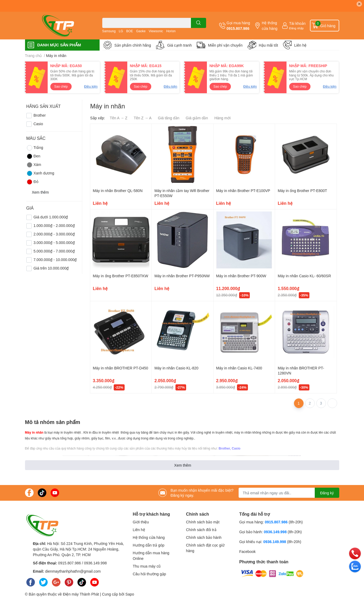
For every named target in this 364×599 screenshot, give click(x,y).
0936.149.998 (95, 563)
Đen (33, 156)
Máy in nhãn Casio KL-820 (176, 368)
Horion (171, 31)
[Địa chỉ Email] (289, 493)
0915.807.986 (238, 28)
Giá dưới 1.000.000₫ (51, 217)
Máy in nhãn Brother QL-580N (118, 191)
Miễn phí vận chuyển (225, 45)
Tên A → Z (118, 118)
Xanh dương (40, 173)
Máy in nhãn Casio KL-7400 (239, 368)
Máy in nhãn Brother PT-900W (241, 276)
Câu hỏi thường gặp (150, 574)
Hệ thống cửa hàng (270, 26)
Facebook (248, 551)
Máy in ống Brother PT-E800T (302, 191)
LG (121, 31)
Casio (38, 124)
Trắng (35, 148)
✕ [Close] (359, 4)
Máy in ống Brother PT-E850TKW (121, 276)
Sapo (130, 594)
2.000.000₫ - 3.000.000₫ (54, 234)
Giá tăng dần (169, 118)
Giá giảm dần (197, 118)
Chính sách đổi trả (201, 530)
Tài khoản (297, 23)
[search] (199, 23)
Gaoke (141, 31)
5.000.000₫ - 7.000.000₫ (54, 251)
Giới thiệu (141, 522)
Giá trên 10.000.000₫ (51, 268)
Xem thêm (183, 465)
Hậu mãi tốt (268, 45)
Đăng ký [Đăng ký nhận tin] (327, 493)
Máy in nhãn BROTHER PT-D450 (121, 368)
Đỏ (32, 182)
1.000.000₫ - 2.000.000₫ (54, 225)
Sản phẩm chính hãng (133, 45)
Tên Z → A (143, 118)
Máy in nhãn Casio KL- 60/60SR (304, 276)
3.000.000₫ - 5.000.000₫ (54, 243)
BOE (130, 31)
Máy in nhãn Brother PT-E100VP (243, 191)
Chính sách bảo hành (204, 537)
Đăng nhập (296, 28)
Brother (40, 115)
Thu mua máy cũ (147, 566)
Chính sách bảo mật (203, 522)
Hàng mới (222, 118)
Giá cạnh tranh (179, 45)
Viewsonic (156, 31)
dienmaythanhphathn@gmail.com (73, 571)
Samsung (109, 31)
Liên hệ (300, 45)
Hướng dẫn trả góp (149, 545)
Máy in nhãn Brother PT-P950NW (182, 276)
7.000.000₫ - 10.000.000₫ (55, 260)
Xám (34, 165)
